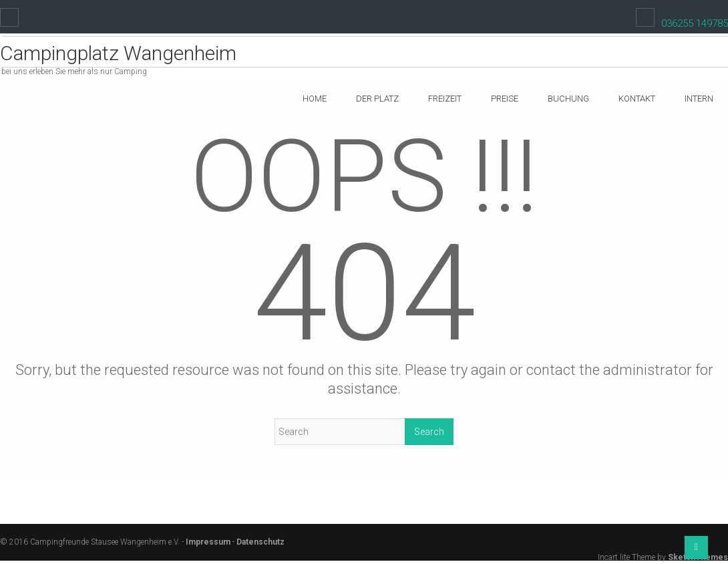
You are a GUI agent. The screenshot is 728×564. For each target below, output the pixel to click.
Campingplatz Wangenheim (118, 53)
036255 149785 (695, 23)
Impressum (208, 542)
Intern (699, 99)
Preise (505, 99)
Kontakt (637, 99)
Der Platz (377, 99)
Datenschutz (260, 542)
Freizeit (445, 99)
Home (315, 99)
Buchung (568, 99)
